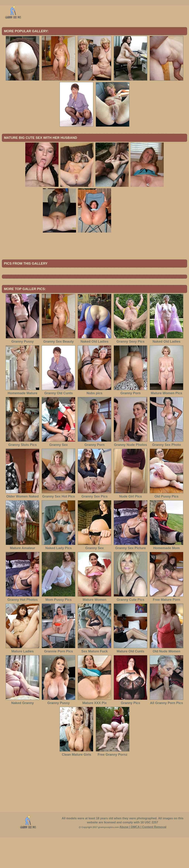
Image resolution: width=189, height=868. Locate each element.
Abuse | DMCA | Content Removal (143, 857)
